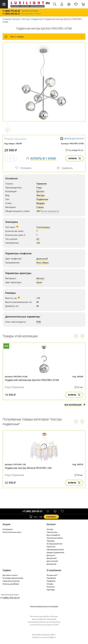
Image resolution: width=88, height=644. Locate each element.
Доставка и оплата (10, 575)
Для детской (52, 558)
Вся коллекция (75, 405)
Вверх (46, 263)
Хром (39, 282)
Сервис (7, 570)
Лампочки (51, 547)
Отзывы (50, 584)
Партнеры (51, 590)
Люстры (26, 19)
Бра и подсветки (53, 535)
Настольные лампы (55, 538)
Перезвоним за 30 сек (31, 14)
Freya (8, 139)
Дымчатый (42, 259)
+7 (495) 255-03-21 (11, 14)
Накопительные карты (12, 532)
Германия (19, 139)
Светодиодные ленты (55, 549)
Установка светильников (13, 578)
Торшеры (51, 541)
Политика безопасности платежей (44, 606)
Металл (40, 278)
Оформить (51, 517)
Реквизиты (51, 581)
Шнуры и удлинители (55, 552)
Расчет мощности (50, 211)
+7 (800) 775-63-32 (11, 11)
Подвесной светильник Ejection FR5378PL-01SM (32, 380)
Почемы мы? (52, 575)
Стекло (40, 207)
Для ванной (51, 564)
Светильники (52, 532)
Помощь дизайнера (11, 584)
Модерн (41, 203)
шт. (34, 517)
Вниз (39, 263)
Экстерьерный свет (55, 544)
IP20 (39, 322)
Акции (6, 524)
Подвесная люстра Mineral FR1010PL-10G (28, 468)
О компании (54, 570)
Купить (75, 158)
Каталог (16, 19)
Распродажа (8, 529)
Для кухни (51, 555)
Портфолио (51, 578)
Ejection (40, 191)
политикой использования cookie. (45, 625)
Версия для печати (72, 139)
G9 (38, 239)
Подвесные (37, 19)
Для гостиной (52, 561)
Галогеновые (43, 227)
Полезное (51, 587)
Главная (7, 19)
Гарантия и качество (11, 581)
